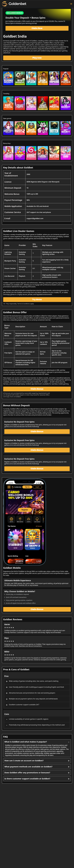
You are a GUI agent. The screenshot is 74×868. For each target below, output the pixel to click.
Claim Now (37, 28)
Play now (37, 58)
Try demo (37, 300)
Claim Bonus (37, 389)
